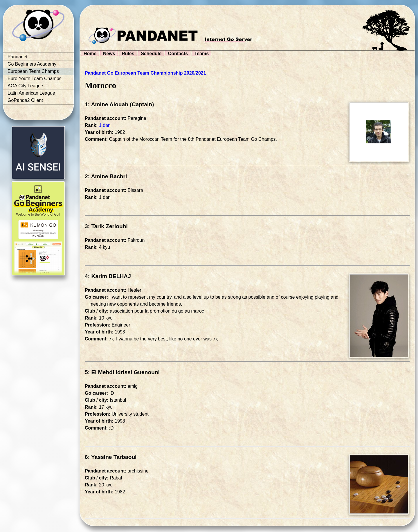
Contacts (178, 54)
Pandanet (18, 57)
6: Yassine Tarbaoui (111, 457)
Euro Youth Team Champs (35, 79)
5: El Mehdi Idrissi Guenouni (122, 372)
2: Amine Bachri (106, 176)
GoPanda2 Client (25, 100)
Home (90, 54)
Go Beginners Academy (32, 64)
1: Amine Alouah (107, 104)
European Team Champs (33, 71)
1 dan (105, 125)
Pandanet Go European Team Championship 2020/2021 (145, 73)
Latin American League (31, 93)
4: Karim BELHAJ (108, 276)
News (109, 54)
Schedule (151, 54)
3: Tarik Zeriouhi (106, 226)
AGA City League (25, 86)
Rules (128, 54)
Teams (202, 54)
